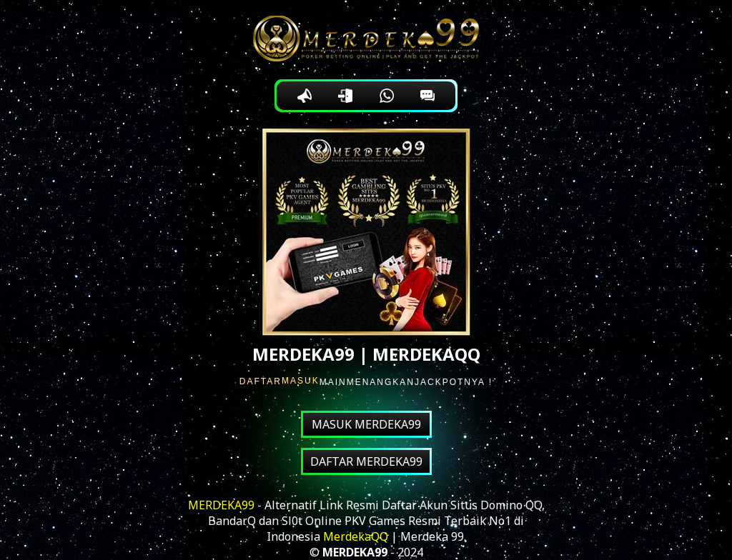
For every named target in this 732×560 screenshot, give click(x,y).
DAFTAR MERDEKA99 (366, 461)
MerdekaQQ (356, 536)
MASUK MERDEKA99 (366, 424)
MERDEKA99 (221, 505)
